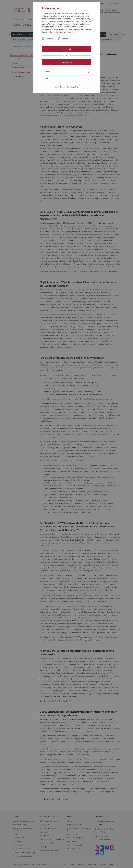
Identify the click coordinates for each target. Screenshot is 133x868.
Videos (65, 39)
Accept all (66, 49)
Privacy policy (72, 87)
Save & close (67, 62)
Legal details (60, 87)
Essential (50, 39)
